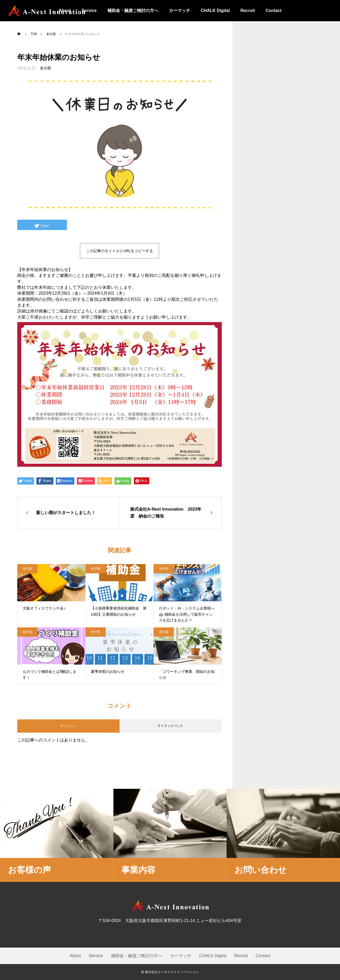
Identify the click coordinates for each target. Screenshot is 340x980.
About (75, 956)
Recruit (248, 11)
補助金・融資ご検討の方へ (133, 11)
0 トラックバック (171, 726)
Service (96, 956)
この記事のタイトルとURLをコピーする (120, 251)
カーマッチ (180, 11)
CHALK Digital (215, 11)
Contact (274, 11)
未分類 (45, 68)
